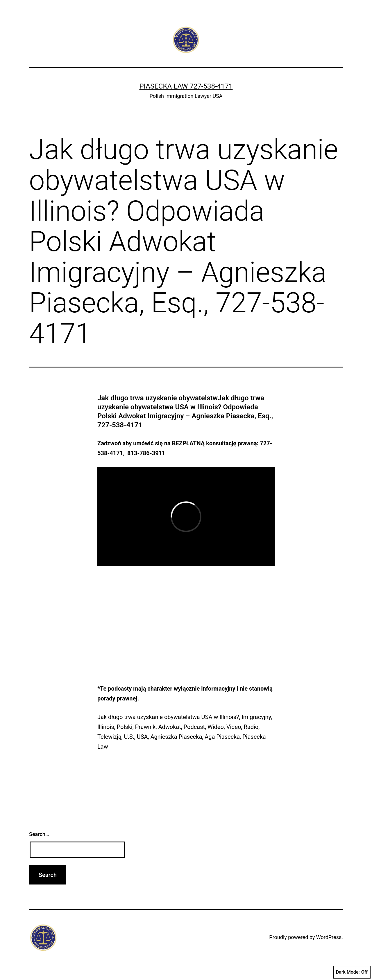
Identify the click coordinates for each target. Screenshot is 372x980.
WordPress (329, 937)
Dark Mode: (352, 972)
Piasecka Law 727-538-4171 (186, 86)
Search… (39, 834)
